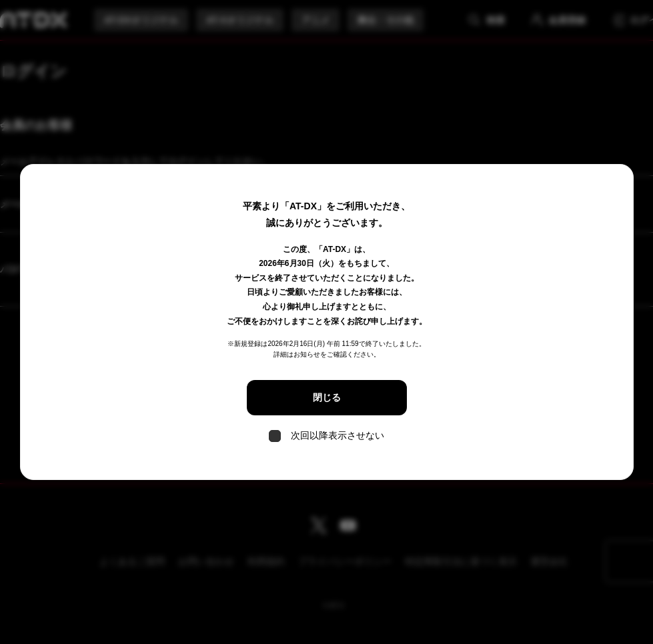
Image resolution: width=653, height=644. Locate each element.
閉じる (327, 397)
